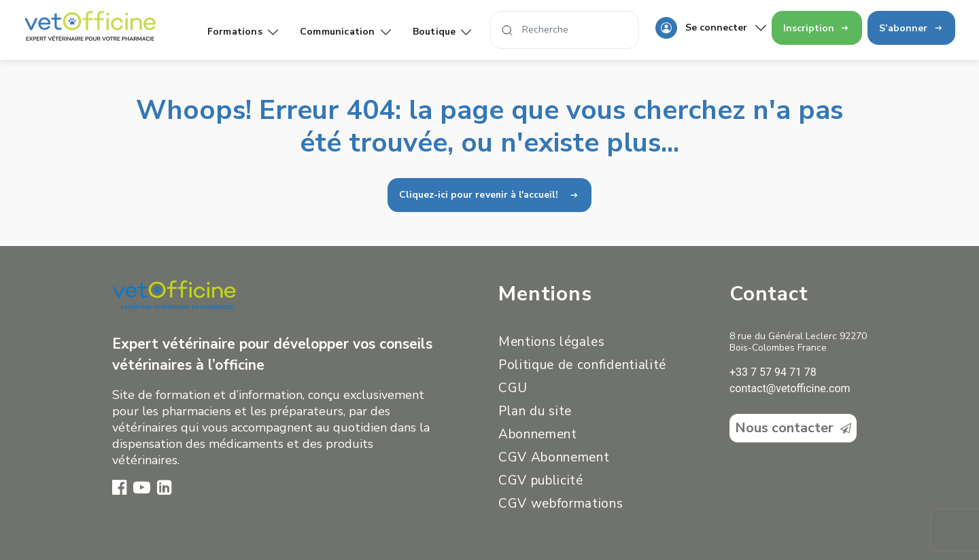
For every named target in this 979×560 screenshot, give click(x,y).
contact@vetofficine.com (790, 388)
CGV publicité (541, 480)
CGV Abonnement (554, 457)
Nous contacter (793, 428)
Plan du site (535, 411)
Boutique (442, 32)
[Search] (564, 30)
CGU (513, 388)
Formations (243, 32)
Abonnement (538, 434)
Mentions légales (552, 342)
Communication (345, 32)
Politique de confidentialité (582, 365)
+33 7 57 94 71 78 (773, 372)
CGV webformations (561, 504)
